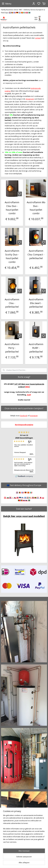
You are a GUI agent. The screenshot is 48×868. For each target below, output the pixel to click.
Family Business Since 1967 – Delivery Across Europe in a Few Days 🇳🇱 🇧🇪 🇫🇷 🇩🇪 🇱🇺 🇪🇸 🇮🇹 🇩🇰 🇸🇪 (23, 11)
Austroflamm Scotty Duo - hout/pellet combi (12, 256)
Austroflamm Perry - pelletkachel (12, 348)
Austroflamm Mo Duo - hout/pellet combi (36, 208)
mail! (29, 395)
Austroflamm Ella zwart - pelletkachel (36, 303)
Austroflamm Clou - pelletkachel (12, 303)
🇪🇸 (28, 492)
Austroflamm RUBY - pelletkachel (36, 348)
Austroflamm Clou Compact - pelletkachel (36, 254)
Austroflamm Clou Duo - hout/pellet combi (12, 208)
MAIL (27, 387)
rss (38, 863)
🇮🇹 (31, 492)
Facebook (24, 416)
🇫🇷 (23, 492)
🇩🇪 (25, 492)
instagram (34, 416)
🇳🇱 (17, 492)
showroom (30, 99)
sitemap (32, 863)
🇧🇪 (20, 492)
